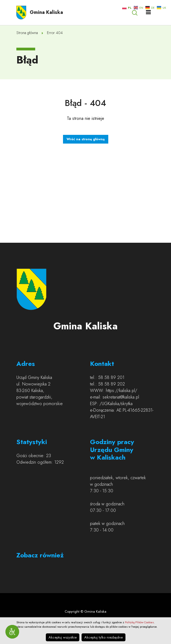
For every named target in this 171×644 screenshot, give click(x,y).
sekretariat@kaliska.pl (121, 397)
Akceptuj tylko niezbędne (103, 637)
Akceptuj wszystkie (63, 637)
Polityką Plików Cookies (139, 622)
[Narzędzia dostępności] (12, 632)
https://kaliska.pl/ (121, 391)
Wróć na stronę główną (86, 139)
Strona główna (27, 33)
